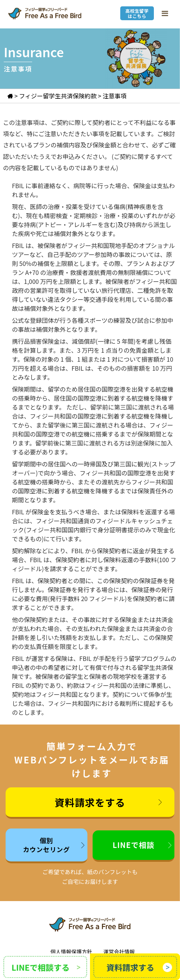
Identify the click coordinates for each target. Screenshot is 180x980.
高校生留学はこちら (137, 13)
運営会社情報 (119, 952)
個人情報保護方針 (71, 952)
